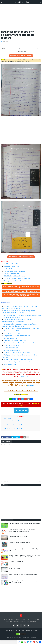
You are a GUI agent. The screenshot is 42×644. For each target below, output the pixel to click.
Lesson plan (10, 49)
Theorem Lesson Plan (11, 338)
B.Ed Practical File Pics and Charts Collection (19, 543)
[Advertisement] (21, 17)
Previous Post (5, 481)
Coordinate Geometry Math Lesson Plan (17, 353)
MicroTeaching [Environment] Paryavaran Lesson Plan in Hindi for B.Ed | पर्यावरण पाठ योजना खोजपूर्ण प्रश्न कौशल (24, 531)
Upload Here (25, 377)
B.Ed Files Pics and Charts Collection (14, 276)
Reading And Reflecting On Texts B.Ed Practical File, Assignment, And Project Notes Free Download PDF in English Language (24, 556)
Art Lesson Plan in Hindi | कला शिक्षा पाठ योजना (18, 359)
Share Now (31, 385)
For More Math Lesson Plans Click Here (21, 257)
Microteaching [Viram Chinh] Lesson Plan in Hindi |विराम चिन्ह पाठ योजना (24, 550)
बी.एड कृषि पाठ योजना (10, 364)
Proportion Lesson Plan (12, 345)
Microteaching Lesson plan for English (18, 536)
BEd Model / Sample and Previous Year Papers (17, 278)
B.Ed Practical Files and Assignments (14, 271)
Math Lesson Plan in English (12, 266)
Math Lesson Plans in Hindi (12, 264)
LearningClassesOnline (31, 631)
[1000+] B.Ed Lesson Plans (12, 269)
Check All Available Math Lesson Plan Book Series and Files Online (21, 287)
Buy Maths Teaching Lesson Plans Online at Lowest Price (21, 291)
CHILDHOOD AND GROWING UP (16, 562)
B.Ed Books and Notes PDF (12, 274)
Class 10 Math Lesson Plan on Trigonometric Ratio (20, 343)
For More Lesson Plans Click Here (21, 56)
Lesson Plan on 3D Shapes (13, 333)
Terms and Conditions (16, 638)
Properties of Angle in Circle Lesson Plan (17, 336)
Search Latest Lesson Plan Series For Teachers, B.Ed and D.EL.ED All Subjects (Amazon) (21, 295)
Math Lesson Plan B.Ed (11, 331)
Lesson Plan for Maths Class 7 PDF (15, 340)
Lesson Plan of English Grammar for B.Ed (17, 362)
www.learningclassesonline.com (11, 298)
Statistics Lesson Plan (11, 348)
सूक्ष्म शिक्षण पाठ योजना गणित (14, 568)
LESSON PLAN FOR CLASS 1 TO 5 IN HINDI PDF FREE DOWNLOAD (23, 575)
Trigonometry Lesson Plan (13, 350)
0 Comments (6, 41)
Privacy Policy (26, 638)
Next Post (38, 481)
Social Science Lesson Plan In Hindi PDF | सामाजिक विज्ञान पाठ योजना (24, 523)
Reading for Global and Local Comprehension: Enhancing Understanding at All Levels (23, 582)
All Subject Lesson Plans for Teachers (14, 281)
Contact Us (34, 638)
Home (7, 638)
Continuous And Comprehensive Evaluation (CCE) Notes (22, 328)
